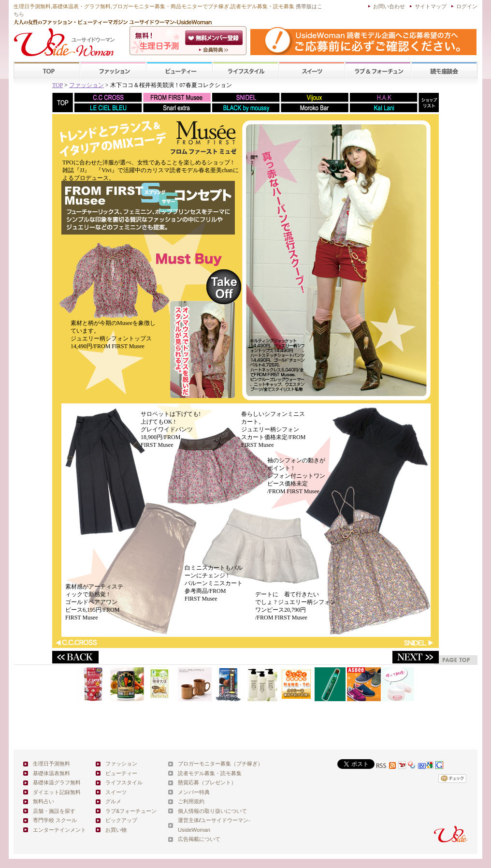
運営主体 (188, 820)
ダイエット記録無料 (57, 792)
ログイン (467, 6)
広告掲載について (199, 839)
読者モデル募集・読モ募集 (210, 773)
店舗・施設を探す (54, 811)
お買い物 (116, 830)
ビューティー (179, 70)
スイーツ (312, 70)
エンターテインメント (59, 830)
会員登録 (215, 38)
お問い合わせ (389, 6)
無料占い (43, 801)
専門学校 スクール (55, 820)
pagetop (456, 660)
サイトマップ (431, 6)
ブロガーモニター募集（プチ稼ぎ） (220, 764)
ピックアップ (121, 820)
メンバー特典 (194, 792)
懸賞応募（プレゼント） (207, 782)
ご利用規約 (191, 801)
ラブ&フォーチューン (378, 70)
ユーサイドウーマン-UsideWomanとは (215, 50)
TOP (47, 70)
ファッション (113, 70)
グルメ (113, 801)
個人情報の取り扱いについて (212, 811)
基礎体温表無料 (51, 773)
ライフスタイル (245, 70)
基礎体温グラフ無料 (57, 782)
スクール (444, 70)
